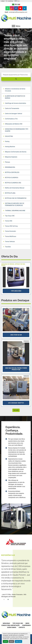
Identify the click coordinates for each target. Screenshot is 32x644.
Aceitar (5, 641)
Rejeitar (11, 641)
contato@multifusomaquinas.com (18, 12)
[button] (10, 65)
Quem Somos (12, 627)
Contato (22, 627)
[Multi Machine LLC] (16, 615)
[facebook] (16, 8)
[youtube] (20, 8)
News (27, 623)
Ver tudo (16, 410)
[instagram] (12, 8)
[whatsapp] (8, 8)
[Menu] (13, 26)
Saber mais (18, 641)
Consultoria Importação (10, 625)
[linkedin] (25, 8)
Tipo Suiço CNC (18, 623)
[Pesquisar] (16, 75)
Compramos (26, 625)
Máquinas (6, 623)
